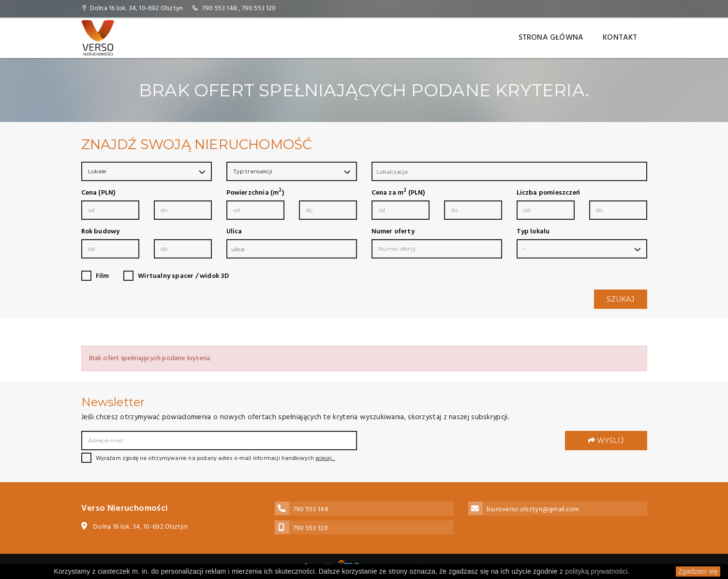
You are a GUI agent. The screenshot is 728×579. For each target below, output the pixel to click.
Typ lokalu (533, 232)
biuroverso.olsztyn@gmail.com (533, 510)
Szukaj (620, 299)
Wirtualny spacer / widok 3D (183, 276)
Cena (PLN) (98, 193)
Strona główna (551, 38)
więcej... (325, 458)
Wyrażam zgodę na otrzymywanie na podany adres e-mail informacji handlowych (208, 458)
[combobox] (509, 171)
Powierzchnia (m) (255, 193)
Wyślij (606, 441)
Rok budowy (101, 232)
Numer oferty (393, 232)
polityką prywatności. (597, 571)
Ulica (234, 232)
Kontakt (620, 38)
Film (103, 276)
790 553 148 (220, 8)
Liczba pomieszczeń (549, 193)
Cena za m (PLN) (398, 193)
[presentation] (445, 447)
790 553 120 (259, 8)
